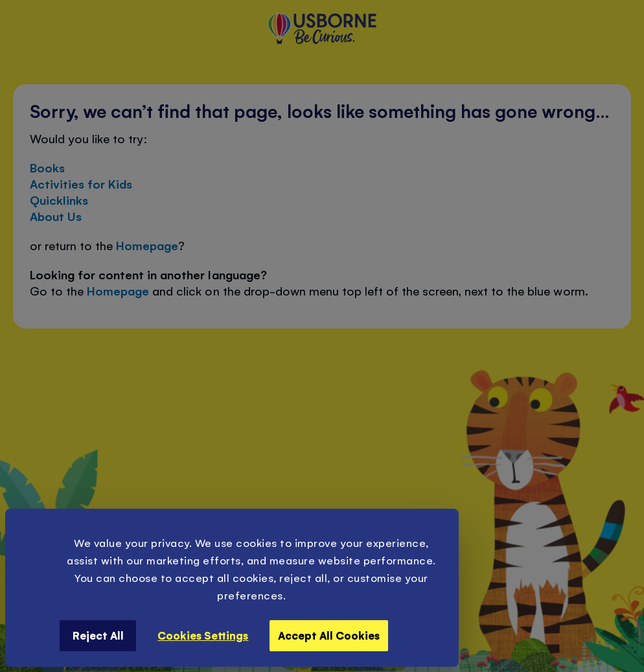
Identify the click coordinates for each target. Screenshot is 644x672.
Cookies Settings (203, 635)
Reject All (98, 635)
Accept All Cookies (329, 635)
